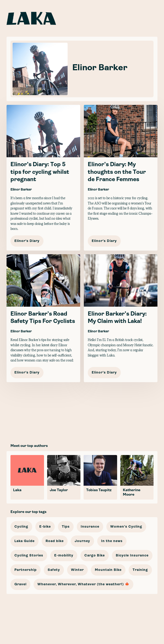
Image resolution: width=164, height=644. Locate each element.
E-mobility (64, 556)
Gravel (20, 584)
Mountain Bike (108, 570)
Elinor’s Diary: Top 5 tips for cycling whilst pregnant (40, 172)
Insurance (90, 527)
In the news (112, 541)
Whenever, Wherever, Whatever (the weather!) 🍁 (83, 584)
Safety (54, 570)
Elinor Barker (21, 190)
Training (140, 570)
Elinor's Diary (27, 241)
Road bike (55, 541)
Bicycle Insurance (132, 556)
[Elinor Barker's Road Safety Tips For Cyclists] (43, 318)
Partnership (26, 570)
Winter (77, 570)
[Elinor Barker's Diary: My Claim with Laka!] (121, 318)
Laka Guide (24, 541)
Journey (82, 541)
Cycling (21, 527)
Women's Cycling (126, 527)
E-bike (45, 527)
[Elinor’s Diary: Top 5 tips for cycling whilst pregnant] (43, 178)
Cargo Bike (95, 556)
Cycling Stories (29, 556)
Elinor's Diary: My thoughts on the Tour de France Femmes (117, 172)
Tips (66, 527)
